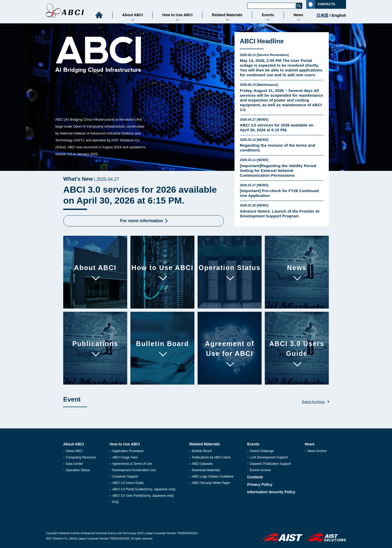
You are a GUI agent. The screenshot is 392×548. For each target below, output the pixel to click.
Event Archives (313, 402)
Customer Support (125, 477)
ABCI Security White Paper (211, 483)
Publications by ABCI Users (211, 457)
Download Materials (206, 470)
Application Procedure (128, 451)
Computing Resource (81, 457)
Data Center (74, 464)
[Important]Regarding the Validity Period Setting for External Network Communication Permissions (282, 168)
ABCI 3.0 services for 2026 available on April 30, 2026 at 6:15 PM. (282, 125)
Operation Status (78, 470)
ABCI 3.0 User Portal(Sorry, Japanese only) (143, 496)
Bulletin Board (202, 451)
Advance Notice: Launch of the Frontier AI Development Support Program (282, 211)
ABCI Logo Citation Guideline (213, 477)
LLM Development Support (269, 457)
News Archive (317, 451)
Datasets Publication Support (270, 464)
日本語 (322, 15)
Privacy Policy (260, 484)
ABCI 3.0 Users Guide (128, 483)
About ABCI (74, 451)
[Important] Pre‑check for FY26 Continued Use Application (282, 191)
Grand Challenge (262, 451)
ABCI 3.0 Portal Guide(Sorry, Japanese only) (144, 489)
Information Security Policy (271, 492)
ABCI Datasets (203, 464)
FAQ (116, 502)
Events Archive (260, 470)
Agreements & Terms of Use (132, 464)
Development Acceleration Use (134, 470)
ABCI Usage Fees (125, 457)
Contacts (255, 477)
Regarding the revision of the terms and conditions (282, 145)
